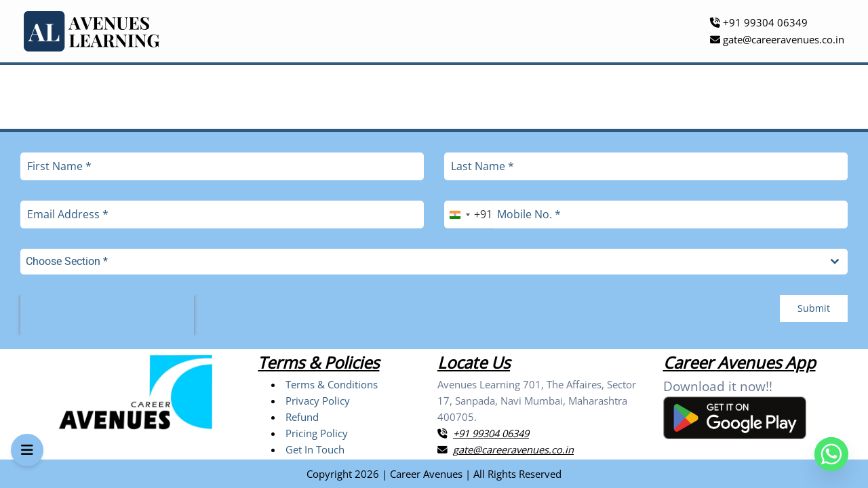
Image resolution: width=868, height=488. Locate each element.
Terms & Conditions (332, 384)
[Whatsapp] (831, 454)
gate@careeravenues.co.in (777, 39)
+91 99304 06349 (759, 22)
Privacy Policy (318, 401)
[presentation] (107, 315)
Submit (814, 308)
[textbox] (421, 262)
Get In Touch (315, 449)
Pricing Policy (317, 433)
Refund (302, 417)
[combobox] (468, 215)
